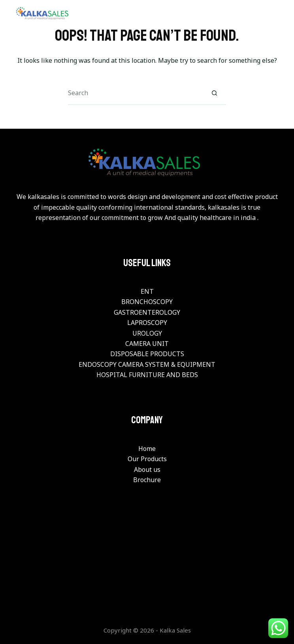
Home (147, 449)
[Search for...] (135, 93)
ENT (147, 291)
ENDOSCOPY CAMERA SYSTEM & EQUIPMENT (147, 364)
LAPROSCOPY (147, 323)
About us (147, 469)
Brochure (147, 480)
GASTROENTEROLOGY (147, 312)
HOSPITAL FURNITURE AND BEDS (147, 375)
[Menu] (276, 14)
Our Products (147, 459)
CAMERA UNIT (147, 344)
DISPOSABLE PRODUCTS (147, 354)
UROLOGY (147, 333)
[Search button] (214, 93)
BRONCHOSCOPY (147, 302)
